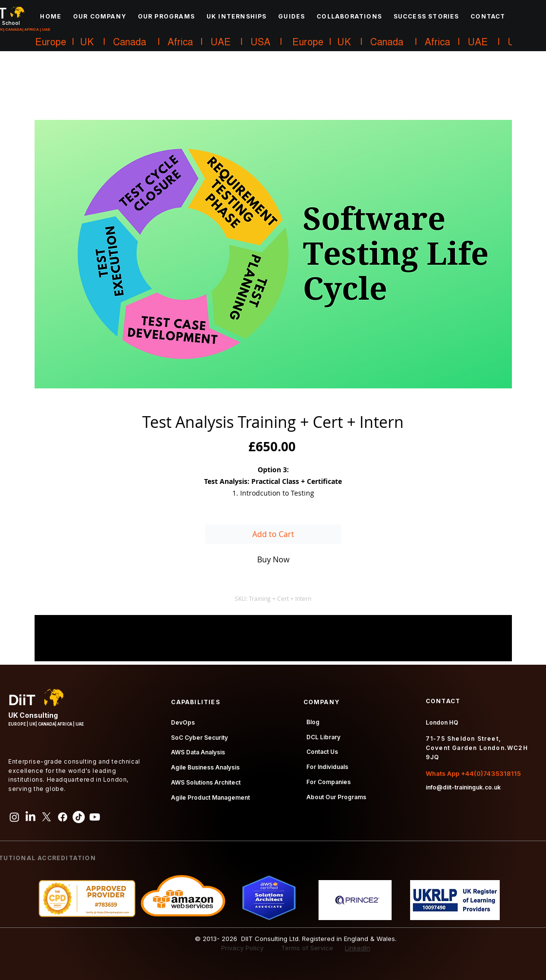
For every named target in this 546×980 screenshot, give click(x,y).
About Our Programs (336, 797)
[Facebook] (63, 817)
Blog (313, 722)
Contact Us (322, 752)
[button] (100, 16)
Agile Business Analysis (205, 767)
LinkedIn (358, 948)
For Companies (329, 782)
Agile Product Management (210, 797)
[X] (47, 817)
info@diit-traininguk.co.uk (463, 787)
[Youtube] (95, 817)
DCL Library (323, 737)
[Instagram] (14, 817)
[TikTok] (79, 817)
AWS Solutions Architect (206, 782)
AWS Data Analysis (198, 752)
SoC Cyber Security (199, 738)
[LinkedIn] (30, 817)
